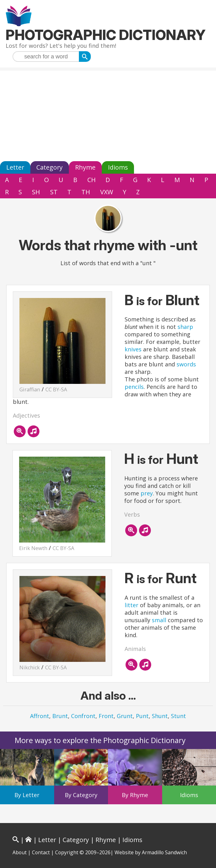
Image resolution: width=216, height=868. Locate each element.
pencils (134, 387)
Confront (83, 716)
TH (86, 192)
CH (92, 180)
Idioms (118, 167)
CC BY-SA (56, 389)
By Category (81, 795)
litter (131, 605)
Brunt (60, 716)
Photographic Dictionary (106, 35)
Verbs (132, 514)
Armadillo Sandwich (164, 852)
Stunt (178, 716)
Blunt (183, 300)
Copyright (67, 852)
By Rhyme (135, 795)
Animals (135, 649)
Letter (15, 167)
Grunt (125, 716)
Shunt (160, 716)
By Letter (27, 795)
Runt (181, 578)
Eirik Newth (33, 548)
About (20, 852)
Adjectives (26, 415)
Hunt (182, 459)
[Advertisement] (108, 114)
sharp (185, 327)
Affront (40, 716)
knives (133, 349)
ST (54, 192)
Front (106, 716)
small (159, 620)
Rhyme (85, 167)
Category (49, 167)
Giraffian (30, 389)
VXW (107, 192)
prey (147, 493)
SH (36, 192)
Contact (41, 852)
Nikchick (30, 667)
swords (186, 364)
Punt (142, 716)
